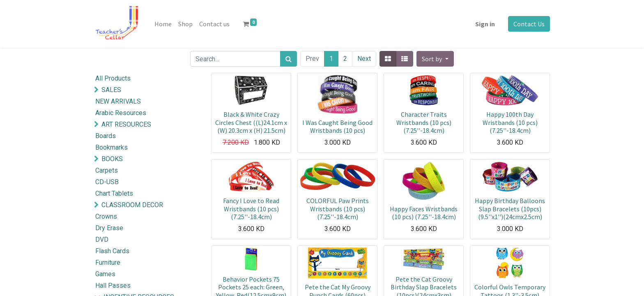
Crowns (106, 216)
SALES (111, 90)
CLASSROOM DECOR (132, 205)
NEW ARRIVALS (118, 101)
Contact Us (529, 24)
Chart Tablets (114, 193)
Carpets (107, 170)
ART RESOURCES (126, 124)
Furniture (108, 262)
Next (364, 59)
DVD (102, 239)
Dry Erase (109, 228)
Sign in (485, 24)
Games (105, 274)
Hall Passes (113, 286)
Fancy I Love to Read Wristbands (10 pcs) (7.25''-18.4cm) (251, 208)
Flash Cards (112, 251)
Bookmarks (112, 147)
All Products (113, 78)
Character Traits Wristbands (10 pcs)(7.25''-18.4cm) (424, 122)
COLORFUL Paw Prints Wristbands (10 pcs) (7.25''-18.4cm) (338, 208)
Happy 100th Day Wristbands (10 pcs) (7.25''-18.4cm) (510, 122)
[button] (435, 59)
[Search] (289, 59)
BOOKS (112, 159)
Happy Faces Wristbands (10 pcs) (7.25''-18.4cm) (424, 213)
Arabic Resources (121, 113)
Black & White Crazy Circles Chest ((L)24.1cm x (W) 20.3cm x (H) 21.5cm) (251, 122)
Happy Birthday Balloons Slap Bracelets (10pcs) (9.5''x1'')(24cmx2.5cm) (510, 208)
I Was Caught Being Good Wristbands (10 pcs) (337, 126)
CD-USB (107, 182)
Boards (106, 136)
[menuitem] (163, 24)
